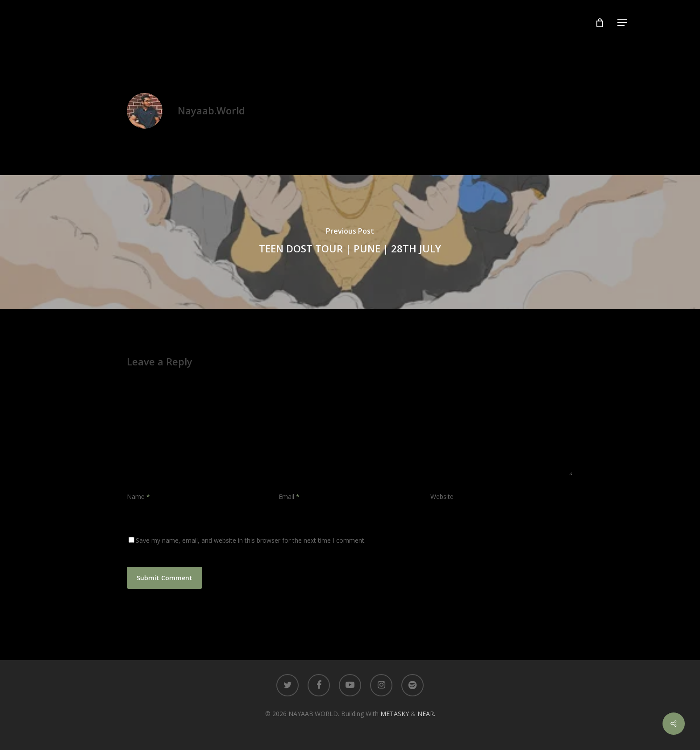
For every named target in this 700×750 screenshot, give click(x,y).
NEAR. (426, 714)
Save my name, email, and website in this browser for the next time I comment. (251, 540)
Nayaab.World (211, 110)
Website (442, 497)
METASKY (396, 714)
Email (289, 497)
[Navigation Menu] (623, 23)
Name (138, 497)
